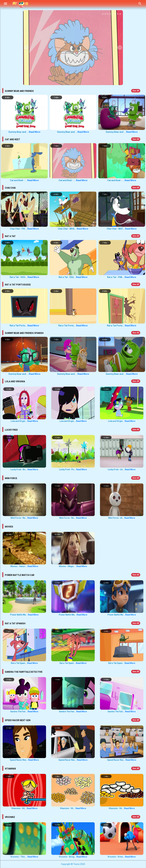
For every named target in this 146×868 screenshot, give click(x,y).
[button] (26, 48)
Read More (34, 132)
